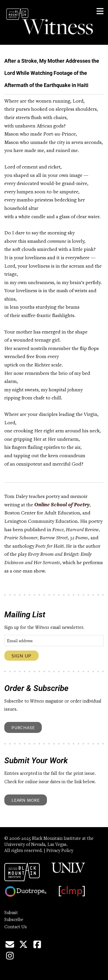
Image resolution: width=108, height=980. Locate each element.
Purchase (23, 727)
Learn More (26, 800)
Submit (11, 913)
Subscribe (14, 920)
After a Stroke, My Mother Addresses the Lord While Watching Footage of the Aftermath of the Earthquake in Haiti (52, 73)
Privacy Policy (60, 851)
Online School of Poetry (62, 505)
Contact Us (16, 927)
